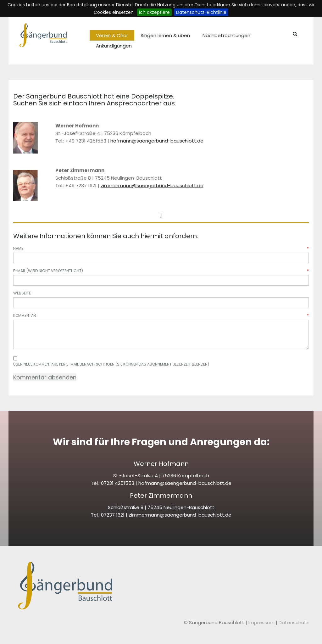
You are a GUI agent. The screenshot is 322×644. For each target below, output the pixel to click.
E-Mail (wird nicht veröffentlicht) (161, 271)
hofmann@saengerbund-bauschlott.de (157, 141)
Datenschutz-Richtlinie (201, 12)
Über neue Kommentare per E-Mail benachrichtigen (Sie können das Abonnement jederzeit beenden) (111, 364)
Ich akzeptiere (154, 12)
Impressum (262, 622)
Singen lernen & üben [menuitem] (165, 35)
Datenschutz (294, 622)
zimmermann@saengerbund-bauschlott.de (180, 515)
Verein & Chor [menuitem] (112, 35)
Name (161, 248)
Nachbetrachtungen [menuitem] (226, 35)
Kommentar (161, 315)
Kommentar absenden (45, 377)
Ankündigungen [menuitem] (114, 46)
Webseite (22, 293)
